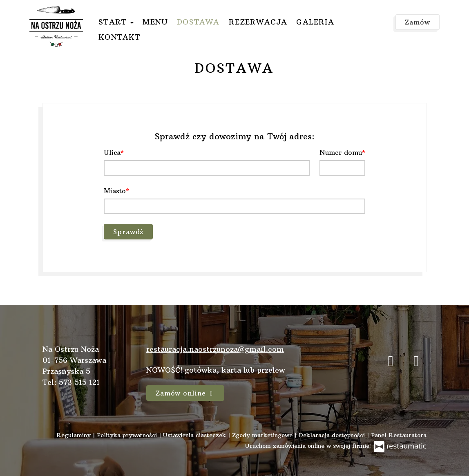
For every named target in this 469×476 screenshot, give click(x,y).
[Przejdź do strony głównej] (56, 27)
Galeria (315, 22)
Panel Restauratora (399, 435)
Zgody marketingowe (263, 435)
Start (116, 22)
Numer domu (341, 152)
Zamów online (185, 393)
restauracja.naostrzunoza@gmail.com (215, 349)
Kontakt (119, 37)
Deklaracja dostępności (333, 435)
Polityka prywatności (128, 435)
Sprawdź (128, 232)
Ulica (112, 152)
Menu (155, 22)
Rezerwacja (258, 22)
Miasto (115, 191)
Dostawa (198, 22)
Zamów (418, 22)
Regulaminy (75, 435)
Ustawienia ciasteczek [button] (195, 435)
